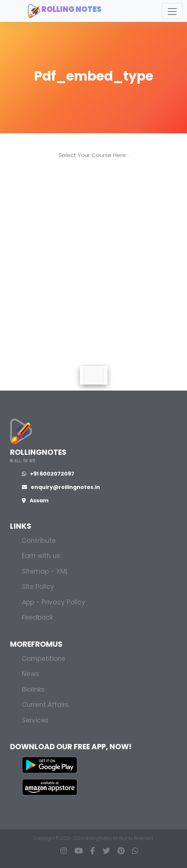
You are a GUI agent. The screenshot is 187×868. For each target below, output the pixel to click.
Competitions (44, 659)
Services (35, 720)
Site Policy (38, 587)
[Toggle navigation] (172, 11)
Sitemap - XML (45, 571)
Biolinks (33, 689)
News (30, 674)
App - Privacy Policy (54, 602)
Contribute (39, 541)
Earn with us (41, 556)
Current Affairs (45, 705)
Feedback (37, 617)
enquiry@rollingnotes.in (61, 487)
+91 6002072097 (48, 474)
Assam (35, 500)
